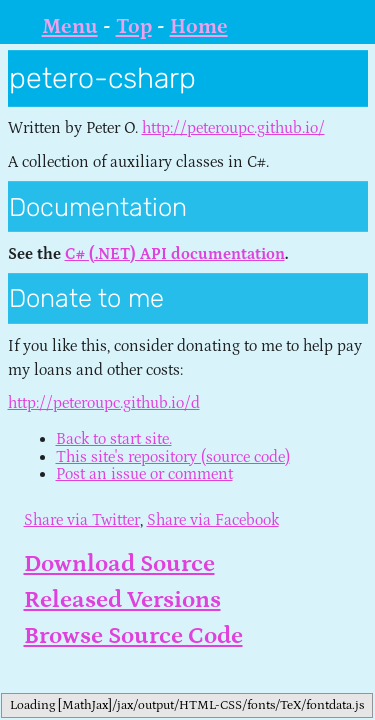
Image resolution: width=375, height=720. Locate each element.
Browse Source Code (133, 635)
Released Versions (122, 599)
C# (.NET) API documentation (175, 254)
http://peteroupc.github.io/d (104, 403)
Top (134, 27)
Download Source (119, 563)
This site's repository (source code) (173, 457)
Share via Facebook (213, 520)
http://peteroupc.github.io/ (233, 128)
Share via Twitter (82, 520)
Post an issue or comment (144, 474)
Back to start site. (114, 439)
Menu (70, 27)
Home (199, 27)
